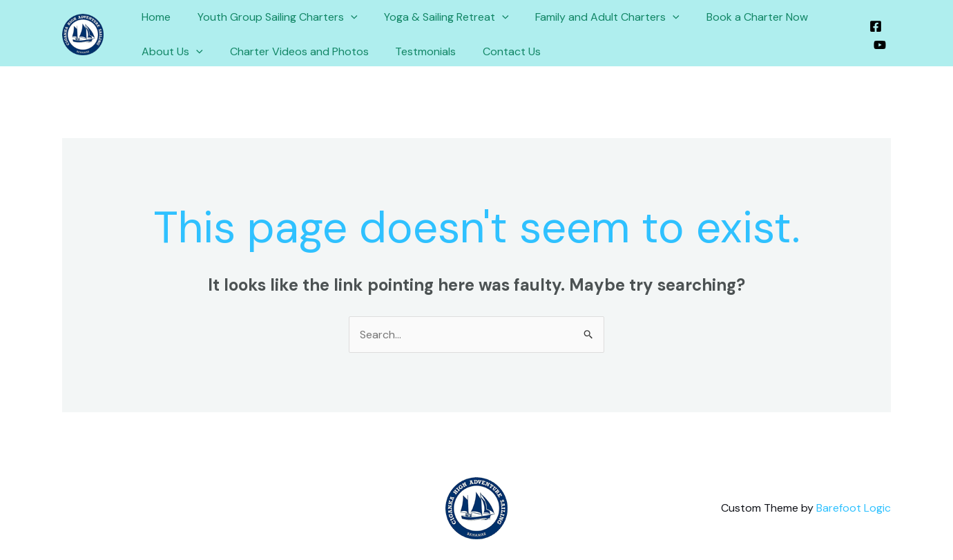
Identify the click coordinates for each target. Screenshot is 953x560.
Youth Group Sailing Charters (271, 17)
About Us (170, 52)
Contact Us (496, 51)
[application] (344, 17)
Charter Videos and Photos (292, 51)
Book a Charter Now (737, 17)
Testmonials (414, 51)
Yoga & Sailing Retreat (435, 17)
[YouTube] (879, 45)
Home (154, 17)
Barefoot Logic (854, 508)
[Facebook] (875, 26)
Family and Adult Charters (591, 17)
